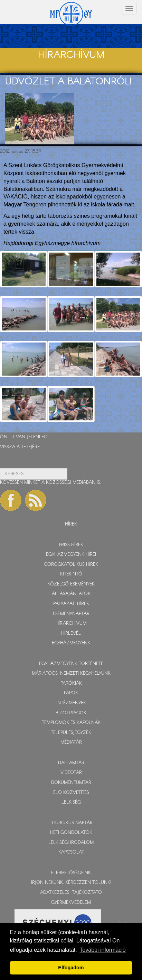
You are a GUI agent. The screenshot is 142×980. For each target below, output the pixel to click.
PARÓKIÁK (71, 683)
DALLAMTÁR (71, 763)
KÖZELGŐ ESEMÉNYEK (71, 584)
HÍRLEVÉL (71, 634)
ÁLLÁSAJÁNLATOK (71, 594)
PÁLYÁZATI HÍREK (71, 604)
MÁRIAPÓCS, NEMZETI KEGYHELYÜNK (71, 673)
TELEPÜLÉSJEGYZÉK (71, 733)
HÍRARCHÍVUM (71, 624)
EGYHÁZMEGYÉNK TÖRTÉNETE (71, 664)
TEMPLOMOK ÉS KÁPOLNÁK (71, 723)
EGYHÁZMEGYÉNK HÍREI (71, 555)
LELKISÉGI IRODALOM (71, 843)
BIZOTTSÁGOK (71, 713)
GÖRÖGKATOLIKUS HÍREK (71, 565)
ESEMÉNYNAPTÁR (71, 614)
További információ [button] (102, 950)
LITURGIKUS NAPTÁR (71, 823)
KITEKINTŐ (71, 574)
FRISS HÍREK (71, 545)
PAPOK (71, 693)
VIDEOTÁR (71, 773)
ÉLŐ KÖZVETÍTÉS (71, 793)
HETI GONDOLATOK (71, 833)
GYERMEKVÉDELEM (71, 903)
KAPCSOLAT (71, 852)
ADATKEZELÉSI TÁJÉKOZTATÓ (71, 893)
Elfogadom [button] (71, 968)
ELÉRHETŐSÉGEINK (71, 873)
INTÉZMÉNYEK (71, 703)
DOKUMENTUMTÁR (71, 783)
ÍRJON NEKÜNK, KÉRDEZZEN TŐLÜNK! (71, 883)
